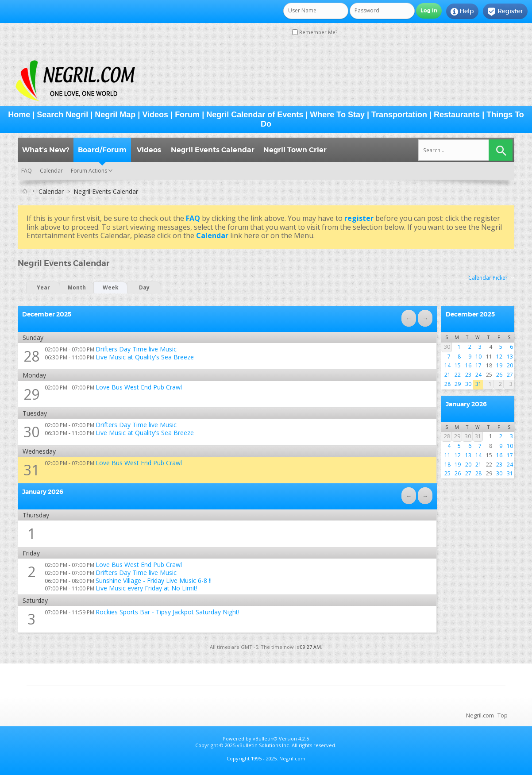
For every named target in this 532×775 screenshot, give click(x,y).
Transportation (399, 115)
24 (478, 375)
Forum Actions (89, 171)
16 (468, 365)
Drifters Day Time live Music (136, 349)
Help (462, 12)
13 (510, 357)
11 (447, 455)
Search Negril (62, 115)
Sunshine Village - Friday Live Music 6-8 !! (154, 580)
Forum (187, 115)
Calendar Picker (488, 278)
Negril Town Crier (295, 150)
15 (458, 365)
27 (510, 375)
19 (499, 365)
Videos (155, 115)
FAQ (27, 171)
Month (77, 287)
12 (499, 357)
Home (19, 115)
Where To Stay (337, 115)
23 (468, 375)
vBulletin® (265, 738)
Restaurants (457, 115)
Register (505, 12)
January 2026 (466, 404)
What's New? (46, 150)
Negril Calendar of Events (255, 115)
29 (31, 394)
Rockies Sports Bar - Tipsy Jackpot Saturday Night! (168, 612)
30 (31, 432)
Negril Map (115, 115)
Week (111, 287)
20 (510, 365)
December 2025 (470, 314)
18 (447, 465)
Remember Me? (315, 32)
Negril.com (480, 715)
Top (503, 715)
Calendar (51, 171)
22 (458, 375)
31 (31, 470)
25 (447, 473)
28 (31, 356)
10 (478, 357)
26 (499, 375)
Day (144, 287)
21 (447, 375)
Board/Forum (102, 150)
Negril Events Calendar (213, 150)
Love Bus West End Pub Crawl (139, 387)
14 (447, 365)
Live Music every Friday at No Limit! (146, 588)
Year (43, 287)
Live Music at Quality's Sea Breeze (145, 357)
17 (478, 365)
